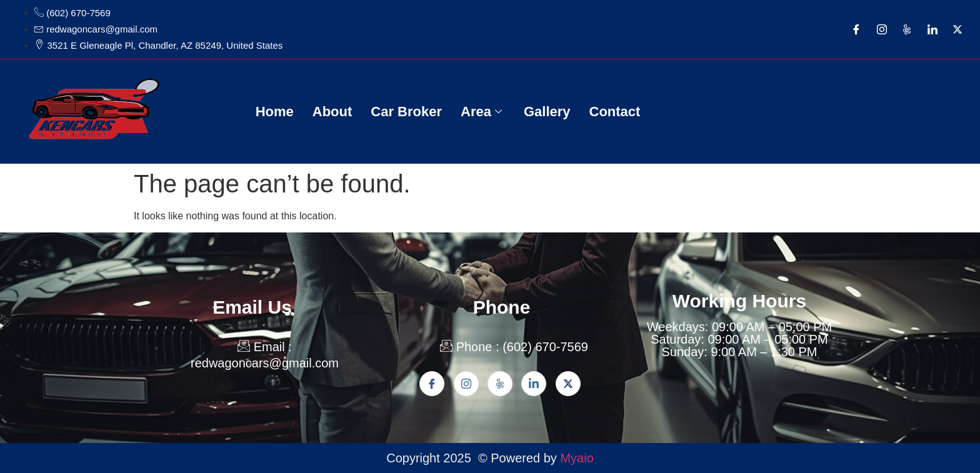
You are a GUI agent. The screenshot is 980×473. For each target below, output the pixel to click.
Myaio (577, 458)
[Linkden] (534, 384)
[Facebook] (856, 29)
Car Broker (406, 112)
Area (483, 112)
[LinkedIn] (932, 29)
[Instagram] (882, 29)
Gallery (547, 112)
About (332, 112)
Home (275, 112)
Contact (615, 112)
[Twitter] (957, 29)
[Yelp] (907, 29)
